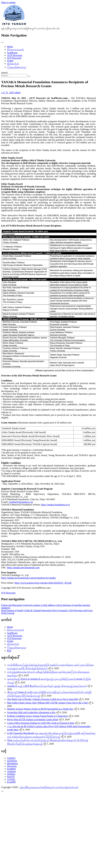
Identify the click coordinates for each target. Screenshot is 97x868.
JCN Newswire (14, 58)
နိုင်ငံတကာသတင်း (15, 49)
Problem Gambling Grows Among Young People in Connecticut (37, 716)
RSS (9, 651)
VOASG (11, 779)
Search (4, 73)
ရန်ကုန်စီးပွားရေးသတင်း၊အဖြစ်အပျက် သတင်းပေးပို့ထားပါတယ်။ (49, 787)
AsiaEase (11, 771)
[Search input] (14, 76)
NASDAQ (12, 761)
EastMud (11, 769)
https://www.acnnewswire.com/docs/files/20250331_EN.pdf (43, 583)
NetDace (11, 774)
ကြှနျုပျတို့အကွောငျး (17, 67)
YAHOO (11, 758)
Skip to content (8, 2)
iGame (10, 61)
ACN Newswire (15, 55)
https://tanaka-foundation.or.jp (55, 505)
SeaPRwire (12, 53)
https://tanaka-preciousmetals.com (23, 568)
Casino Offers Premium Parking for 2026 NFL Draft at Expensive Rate (41, 723)
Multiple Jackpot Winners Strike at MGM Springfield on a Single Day (40, 709)
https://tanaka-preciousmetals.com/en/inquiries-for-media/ (29, 578)
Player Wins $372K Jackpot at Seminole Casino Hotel (33, 719)
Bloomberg (12, 763)
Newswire (12, 766)
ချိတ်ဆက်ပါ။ (13, 64)
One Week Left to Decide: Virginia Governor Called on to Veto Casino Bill (42, 699)
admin (18, 93)
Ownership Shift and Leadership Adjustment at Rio (31, 712)
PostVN (11, 777)
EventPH (11, 782)
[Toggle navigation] (2, 42)
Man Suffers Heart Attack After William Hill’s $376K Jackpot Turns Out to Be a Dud (47, 703)
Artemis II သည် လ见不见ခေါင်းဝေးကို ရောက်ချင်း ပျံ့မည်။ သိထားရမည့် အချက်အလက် (47, 686)
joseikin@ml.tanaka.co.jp (21, 502)
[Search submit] (29, 76)
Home (10, 47)
